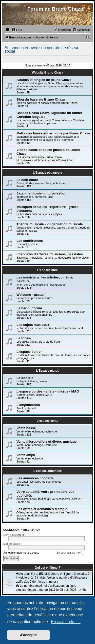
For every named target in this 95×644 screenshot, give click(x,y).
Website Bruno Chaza (48, 73)
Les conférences (30, 241)
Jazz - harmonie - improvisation (41, 193)
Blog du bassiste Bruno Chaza (41, 99)
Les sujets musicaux (33, 325)
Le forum (24, 338)
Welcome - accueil (31, 295)
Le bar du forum (29, 308)
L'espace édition (30, 352)
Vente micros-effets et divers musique (46, 442)
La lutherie (25, 378)
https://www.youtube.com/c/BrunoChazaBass (44, 160)
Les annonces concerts (35, 478)
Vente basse (26, 428)
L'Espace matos (48, 371)
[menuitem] (17, 30)
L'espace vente (48, 421)
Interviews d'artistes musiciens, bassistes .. (51, 254)
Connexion (11, 530)
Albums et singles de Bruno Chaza (44, 80)
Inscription (32, 530)
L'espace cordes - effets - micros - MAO (48, 391)
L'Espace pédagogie (48, 173)
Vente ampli (26, 455)
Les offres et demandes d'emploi (42, 509)
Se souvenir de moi (70, 553)
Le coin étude (27, 180)
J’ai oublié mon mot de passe (21, 553)
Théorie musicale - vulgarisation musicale (50, 224)
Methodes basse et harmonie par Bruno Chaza (53, 133)
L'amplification (28, 405)
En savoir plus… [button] (66, 622)
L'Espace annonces (48, 471)
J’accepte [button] (29, 635)
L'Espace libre (48, 270)
